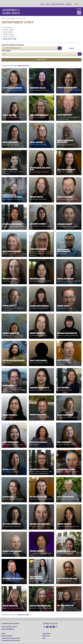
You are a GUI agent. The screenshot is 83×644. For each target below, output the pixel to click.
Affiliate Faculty (8, 31)
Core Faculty (7, 24)
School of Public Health (9, 624)
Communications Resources (11, 637)
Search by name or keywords (13, 42)
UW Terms (37, 642)
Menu (79, 6)
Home (3, 16)
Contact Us (68, 2)
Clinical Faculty (8, 29)
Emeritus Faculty (9, 34)
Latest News (46, 631)
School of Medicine (8, 626)
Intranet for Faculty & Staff (11, 635)
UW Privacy (29, 642)
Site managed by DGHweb (49, 642)
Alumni (47, 2)
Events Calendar (7, 633)
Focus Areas (6, 48)
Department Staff (10, 36)
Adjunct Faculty (8, 27)
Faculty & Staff (11, 16)
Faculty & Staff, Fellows (57, 2)
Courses (42, 2)
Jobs (44, 635)
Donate (76, 2)
